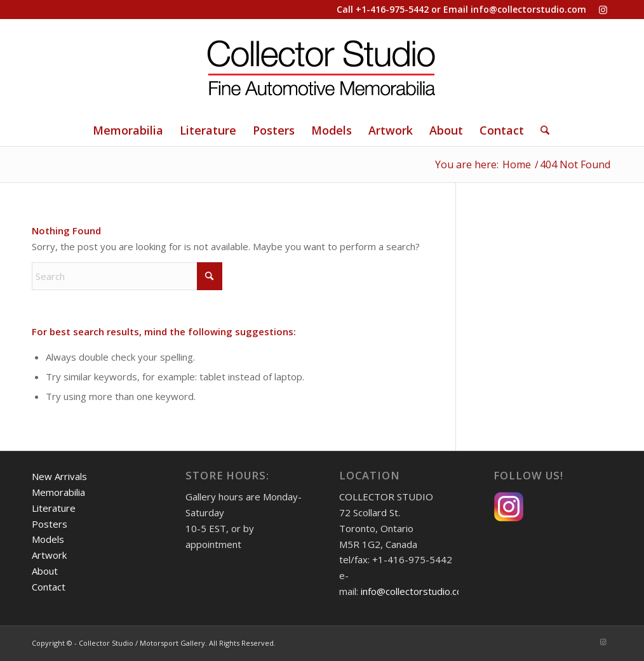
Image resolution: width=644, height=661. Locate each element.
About (45, 571)
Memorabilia (58, 492)
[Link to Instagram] (603, 10)
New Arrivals (59, 476)
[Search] (541, 130)
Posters (50, 524)
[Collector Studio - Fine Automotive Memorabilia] (322, 67)
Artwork (49, 555)
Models (48, 539)
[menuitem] (128, 130)
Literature (54, 508)
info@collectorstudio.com (528, 9)
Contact (49, 587)
